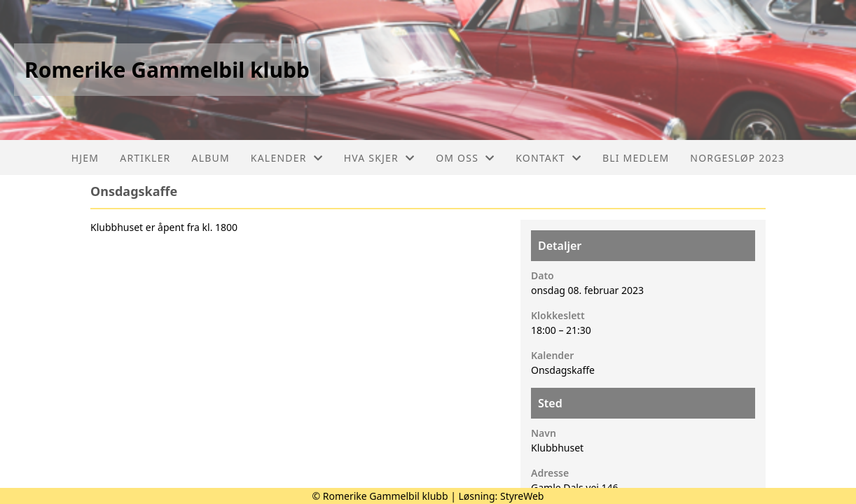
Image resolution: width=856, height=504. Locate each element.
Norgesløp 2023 (737, 158)
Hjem (85, 158)
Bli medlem (636, 158)
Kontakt (548, 158)
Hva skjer (379, 158)
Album (211, 158)
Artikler (145, 158)
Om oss (465, 158)
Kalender (287, 158)
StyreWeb (522, 496)
